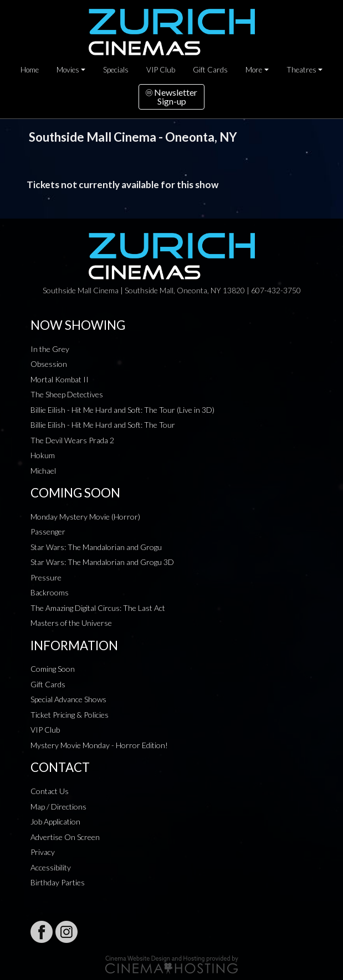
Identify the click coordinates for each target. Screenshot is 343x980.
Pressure (46, 577)
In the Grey (50, 349)
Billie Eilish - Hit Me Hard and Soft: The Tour (103, 425)
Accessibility (51, 867)
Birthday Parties (58, 882)
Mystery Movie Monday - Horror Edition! (99, 745)
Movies (68, 70)
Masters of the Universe (71, 623)
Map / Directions (58, 807)
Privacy (43, 852)
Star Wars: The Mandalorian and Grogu (96, 547)
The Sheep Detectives (67, 394)
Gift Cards (210, 70)
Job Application (55, 821)
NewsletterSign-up (171, 97)
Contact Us (50, 791)
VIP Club (161, 70)
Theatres (301, 70)
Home (30, 70)
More (254, 70)
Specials (116, 70)
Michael (43, 471)
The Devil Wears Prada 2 (72, 440)
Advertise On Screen (65, 837)
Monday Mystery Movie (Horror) (85, 517)
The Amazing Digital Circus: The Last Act (98, 608)
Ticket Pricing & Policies (70, 715)
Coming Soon (53, 669)
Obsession (49, 364)
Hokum (43, 455)
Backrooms (50, 592)
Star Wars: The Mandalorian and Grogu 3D (102, 562)
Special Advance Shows (68, 699)
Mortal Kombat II (60, 379)
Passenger (48, 532)
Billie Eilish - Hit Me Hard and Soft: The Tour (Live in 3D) (122, 410)
